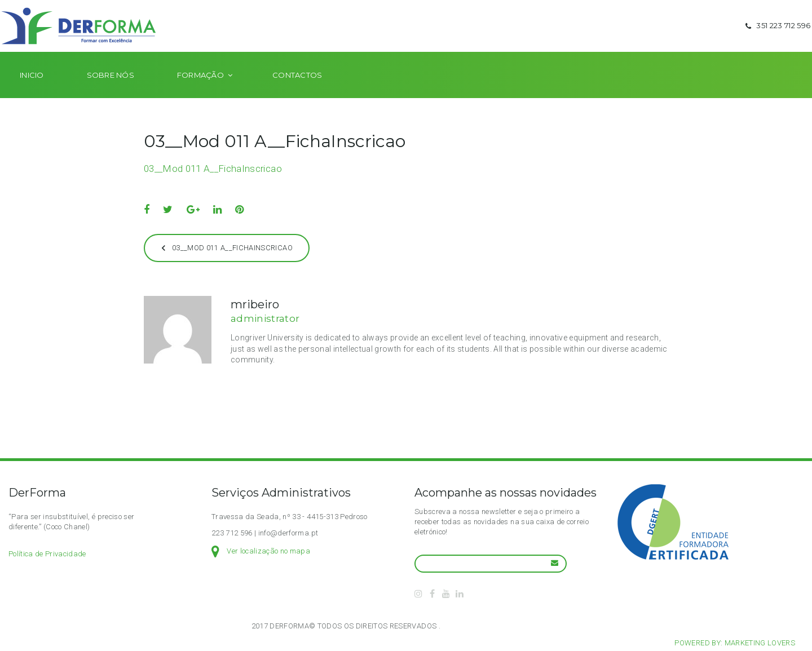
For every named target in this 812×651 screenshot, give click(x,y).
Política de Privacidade (47, 554)
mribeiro (255, 321)
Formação (200, 91)
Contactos (297, 91)
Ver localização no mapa (268, 551)
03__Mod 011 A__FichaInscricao (213, 185)
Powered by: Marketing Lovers (735, 643)
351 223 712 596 (776, 34)
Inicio (32, 91)
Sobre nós (111, 91)
